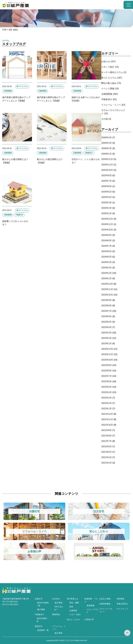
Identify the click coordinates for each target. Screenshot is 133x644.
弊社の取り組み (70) (111, 83)
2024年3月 (107, 268)
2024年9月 (107, 235)
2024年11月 (107, 224)
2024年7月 (107, 246)
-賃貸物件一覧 (43, 630)
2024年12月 (107, 219)
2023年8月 (107, 306)
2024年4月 (107, 262)
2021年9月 (107, 430)
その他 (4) (106, 119)
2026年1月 (107, 154)
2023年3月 (107, 333)
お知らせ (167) (108, 61)
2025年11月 (107, 165)
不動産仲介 (39, 614)
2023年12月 (107, 284)
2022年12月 (107, 349)
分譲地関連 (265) (110, 94)
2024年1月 (107, 278)
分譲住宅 (38, 599)
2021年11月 (107, 419)
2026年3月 (107, 143)
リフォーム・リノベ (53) (113, 105)
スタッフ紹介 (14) (110, 67)
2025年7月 (107, 181)
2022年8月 (107, 371)
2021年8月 (107, 436)
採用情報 (120, 599)
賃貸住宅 (38, 626)
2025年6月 (107, 186)
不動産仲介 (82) (109, 99)
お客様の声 (89, 619)
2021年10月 (107, 425)
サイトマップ (122, 609)
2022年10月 (107, 360)
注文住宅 (56, 599)
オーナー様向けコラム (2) (114, 72)
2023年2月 (107, 338)
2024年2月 (107, 273)
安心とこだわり (74, 619)
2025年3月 (107, 203)
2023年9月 (107, 300)
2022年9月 (107, 365)
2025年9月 (107, 175)
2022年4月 (107, 392)
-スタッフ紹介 (75, 614)
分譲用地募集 (105, 604)
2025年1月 (107, 213)
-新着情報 (90, 606)
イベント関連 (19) (110, 89)
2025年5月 (107, 192)
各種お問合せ (122, 604)
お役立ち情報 (105, 599)
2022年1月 (107, 409)
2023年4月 (107, 327)
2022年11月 (107, 354)
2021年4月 (107, 457)
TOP (4, 30)
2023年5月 (107, 322)
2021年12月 (107, 414)
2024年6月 (107, 251)
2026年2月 (107, 148)
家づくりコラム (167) (112, 78)
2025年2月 (107, 208)
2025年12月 (107, 159)
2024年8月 (107, 240)
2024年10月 (107, 230)
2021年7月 (107, 441)
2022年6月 (107, 381)
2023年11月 (107, 289)
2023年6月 (107, 316)
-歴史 (71, 607)
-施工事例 (41, 609)
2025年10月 (107, 170)
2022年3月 (107, 398)
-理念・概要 (74, 603)
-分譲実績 (73, 611)
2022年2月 (107, 403)
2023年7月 (107, 311)
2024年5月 (107, 257)
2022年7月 (107, 376)
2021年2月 (107, 463)
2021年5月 (107, 452)
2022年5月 (107, 387)
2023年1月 (107, 343)
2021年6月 (107, 446)
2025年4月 (107, 197)
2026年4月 (107, 137)
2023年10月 (107, 295)
